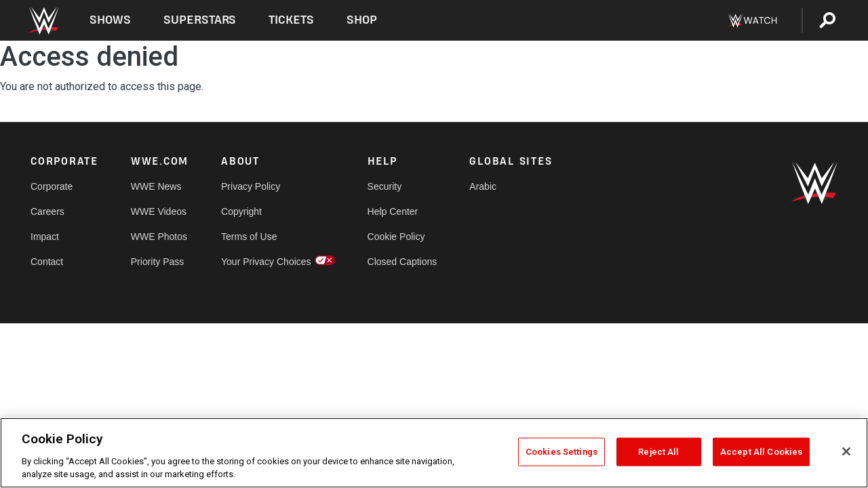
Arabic (483, 186)
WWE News (156, 186)
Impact (45, 237)
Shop (362, 20)
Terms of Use (249, 237)
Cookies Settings (561, 452)
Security (385, 186)
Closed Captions (402, 262)
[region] (434, 453)
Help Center (393, 211)
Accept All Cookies (761, 452)
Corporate (52, 186)
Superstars (200, 20)
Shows (110, 20)
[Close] (846, 451)
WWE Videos (159, 211)
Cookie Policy (396, 237)
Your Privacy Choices (266, 262)
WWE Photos (159, 237)
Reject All (658, 452)
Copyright (241, 211)
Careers (47, 211)
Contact (47, 262)
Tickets (291, 20)
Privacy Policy (251, 186)
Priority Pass (158, 262)
